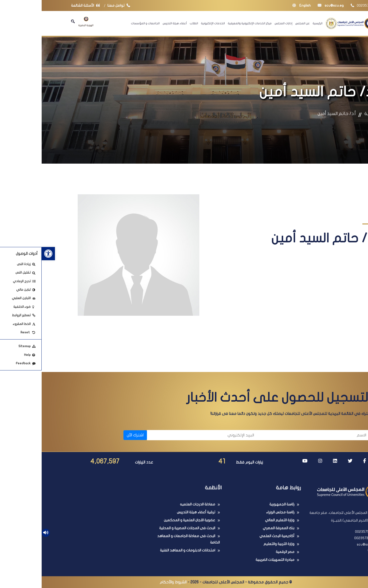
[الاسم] (274, 435)
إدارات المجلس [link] (242, 23)
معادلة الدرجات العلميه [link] (156, 504)
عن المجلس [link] (261, 23)
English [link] (260, 5)
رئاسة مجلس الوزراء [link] (239, 512)
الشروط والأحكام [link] (131, 582)
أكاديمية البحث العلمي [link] (235, 536)
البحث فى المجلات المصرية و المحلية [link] (146, 528)
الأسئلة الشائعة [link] (45, 5)
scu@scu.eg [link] (289, 5)
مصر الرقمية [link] (243, 552)
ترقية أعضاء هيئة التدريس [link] (154, 512)
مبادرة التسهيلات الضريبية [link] (233, 560)
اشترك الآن (94, 435)
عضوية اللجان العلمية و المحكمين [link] (148, 520)
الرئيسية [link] (276, 23)
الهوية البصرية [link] (44, 22)
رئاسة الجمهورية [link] (240, 504)
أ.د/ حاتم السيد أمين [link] (295, 114)
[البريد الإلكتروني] (161, 435)
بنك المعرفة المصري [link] (237, 528)
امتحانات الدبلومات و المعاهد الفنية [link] (146, 550)
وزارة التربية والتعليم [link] (237, 544)
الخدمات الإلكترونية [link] (171, 23)
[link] (7, 254)
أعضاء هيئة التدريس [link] (133, 23)
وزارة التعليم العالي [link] (238, 520)
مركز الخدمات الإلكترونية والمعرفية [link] (208, 23)
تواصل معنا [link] (78, 5)
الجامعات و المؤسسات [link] (104, 23)
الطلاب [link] (152, 23)
